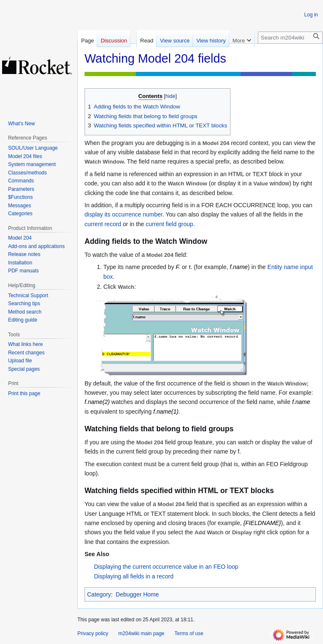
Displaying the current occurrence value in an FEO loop (166, 567)
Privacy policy (93, 633)
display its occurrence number (123, 214)
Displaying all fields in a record (134, 576)
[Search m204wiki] (290, 38)
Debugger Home (137, 594)
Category (99, 594)
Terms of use (189, 633)
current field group (170, 224)
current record (103, 224)
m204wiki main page (141, 633)
